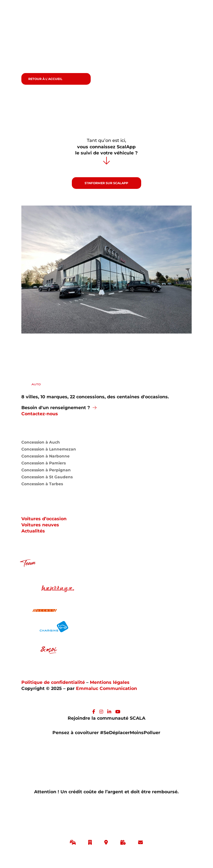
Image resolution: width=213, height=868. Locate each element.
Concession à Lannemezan (49, 450)
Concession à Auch (41, 443)
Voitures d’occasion (44, 519)
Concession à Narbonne (45, 457)
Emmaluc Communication (106, 688)
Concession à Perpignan (46, 471)
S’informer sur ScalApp (106, 183)
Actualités (33, 531)
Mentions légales (110, 682)
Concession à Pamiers (44, 464)
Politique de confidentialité (54, 682)
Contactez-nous (40, 414)
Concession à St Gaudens (47, 478)
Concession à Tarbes (42, 485)
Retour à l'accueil (45, 79)
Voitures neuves (40, 525)
